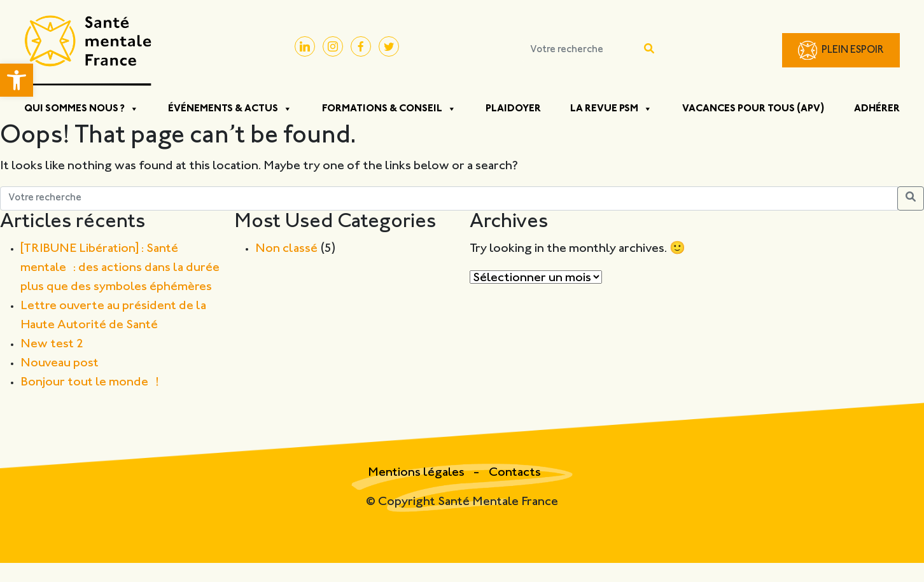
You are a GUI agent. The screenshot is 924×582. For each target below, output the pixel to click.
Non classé (286, 249)
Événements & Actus (230, 109)
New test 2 (52, 344)
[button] (17, 80)
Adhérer (877, 109)
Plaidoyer (513, 109)
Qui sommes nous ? (81, 109)
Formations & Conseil (389, 109)
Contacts (515, 473)
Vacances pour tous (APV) (753, 109)
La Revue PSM (611, 109)
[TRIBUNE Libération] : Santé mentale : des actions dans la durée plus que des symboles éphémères (120, 268)
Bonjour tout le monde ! (90, 383)
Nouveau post (59, 364)
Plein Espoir (853, 51)
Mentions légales (417, 473)
